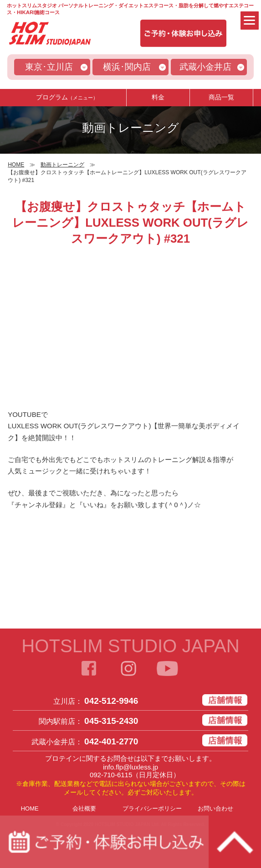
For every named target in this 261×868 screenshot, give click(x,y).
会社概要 (84, 808)
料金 (158, 97)
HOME (30, 808)
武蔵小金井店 (205, 67)
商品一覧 (221, 97)
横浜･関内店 (127, 67)
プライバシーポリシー (152, 808)
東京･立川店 (49, 67)
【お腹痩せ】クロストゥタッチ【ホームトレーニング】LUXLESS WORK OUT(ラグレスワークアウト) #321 (130, 223)
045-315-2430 (111, 721)
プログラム (67, 97)
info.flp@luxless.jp (130, 767)
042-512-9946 (111, 701)
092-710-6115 (111, 775)
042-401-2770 (111, 741)
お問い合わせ (215, 808)
